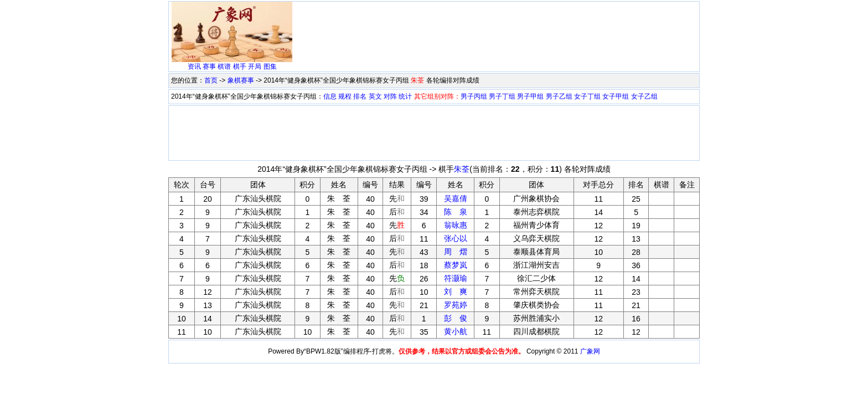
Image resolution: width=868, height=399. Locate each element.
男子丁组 (502, 96)
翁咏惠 (456, 225)
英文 (375, 96)
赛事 (209, 66)
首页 (211, 80)
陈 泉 (456, 212)
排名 (360, 96)
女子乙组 (644, 96)
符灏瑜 (456, 278)
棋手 (240, 66)
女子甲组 (616, 96)
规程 (345, 96)
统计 (405, 96)
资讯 (194, 66)
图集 (270, 66)
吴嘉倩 (456, 198)
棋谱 (224, 66)
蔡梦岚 (456, 265)
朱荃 (462, 169)
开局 (255, 66)
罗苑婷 (456, 305)
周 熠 (456, 252)
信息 (330, 96)
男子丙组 (474, 96)
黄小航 (456, 331)
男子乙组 (559, 96)
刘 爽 (456, 291)
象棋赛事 (241, 80)
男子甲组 (530, 96)
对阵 (390, 96)
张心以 (456, 238)
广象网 (590, 351)
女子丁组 (587, 96)
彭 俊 (456, 318)
